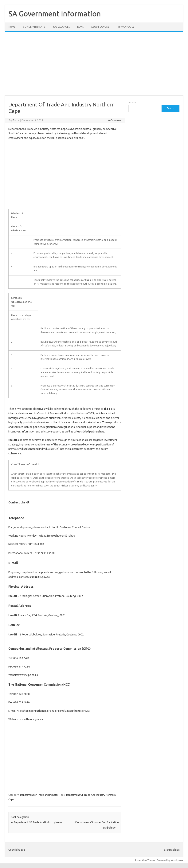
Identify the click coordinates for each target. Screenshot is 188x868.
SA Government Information (55, 14)
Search (132, 102)
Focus (16, 120)
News (80, 27)
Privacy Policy (126, 27)
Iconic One (141, 860)
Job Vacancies (61, 27)
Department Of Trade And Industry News (37, 822)
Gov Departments (34, 27)
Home (12, 27)
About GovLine (100, 27)
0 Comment (115, 120)
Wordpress (177, 860)
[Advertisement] (94, 66)
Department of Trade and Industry (39, 795)
